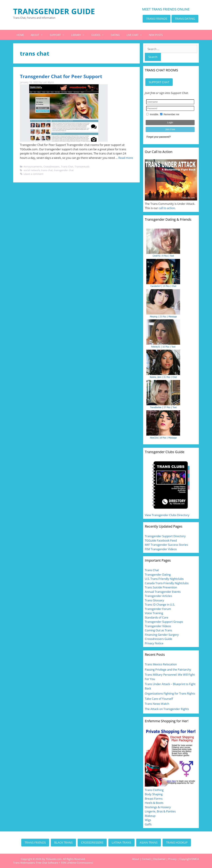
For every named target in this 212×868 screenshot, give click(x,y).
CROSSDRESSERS (92, 842)
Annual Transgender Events (163, 592)
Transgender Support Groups (164, 622)
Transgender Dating (158, 574)
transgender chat (64, 170)
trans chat (47, 170)
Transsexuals (82, 167)
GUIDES (99, 35)
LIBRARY (80, 35)
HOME (20, 35)
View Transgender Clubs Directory (167, 515)
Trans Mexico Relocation (161, 664)
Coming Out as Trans (158, 630)
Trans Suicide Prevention (161, 587)
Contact (146, 859)
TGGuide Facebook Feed (161, 540)
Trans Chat (67, 167)
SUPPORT (59, 35)
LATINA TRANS (121, 842)
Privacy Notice (154, 643)
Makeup (150, 816)
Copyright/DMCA (189, 859)
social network (32, 170)
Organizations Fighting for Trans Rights (170, 693)
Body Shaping (154, 794)
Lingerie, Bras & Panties (160, 811)
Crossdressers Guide (158, 639)
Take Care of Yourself (159, 699)
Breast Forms (154, 799)
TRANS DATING (185, 19)
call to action (167, 208)
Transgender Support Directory (165, 536)
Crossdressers (52, 167)
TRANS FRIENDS (157, 19)
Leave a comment (34, 174)
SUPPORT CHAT (159, 82)
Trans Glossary (154, 600)
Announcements (33, 167)
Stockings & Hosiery (158, 807)
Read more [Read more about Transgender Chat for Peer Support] (126, 158)
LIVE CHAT (136, 35)
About (136, 859)
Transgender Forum (158, 609)
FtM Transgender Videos (161, 549)
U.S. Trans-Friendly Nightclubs (164, 579)
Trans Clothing (154, 790)
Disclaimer (159, 859)
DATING (115, 35)
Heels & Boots (154, 803)
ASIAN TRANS (149, 842)
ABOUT (38, 35)
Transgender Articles (158, 596)
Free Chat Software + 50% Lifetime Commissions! (65, 863)
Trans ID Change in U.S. (160, 604)
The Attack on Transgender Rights (167, 709)
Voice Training (154, 613)
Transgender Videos (158, 626)
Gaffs (148, 824)
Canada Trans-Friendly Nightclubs (167, 583)
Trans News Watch (157, 704)
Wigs (148, 820)
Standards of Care (157, 617)
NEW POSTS (156, 35)
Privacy (173, 859)
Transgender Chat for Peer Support (61, 76)
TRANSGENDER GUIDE (54, 11)
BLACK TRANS (63, 842)
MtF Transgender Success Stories (166, 545)
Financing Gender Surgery (162, 635)
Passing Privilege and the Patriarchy (168, 669)
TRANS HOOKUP (177, 842)
